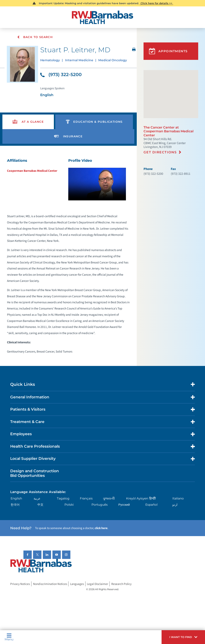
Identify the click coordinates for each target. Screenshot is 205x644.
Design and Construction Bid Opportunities (35, 473)
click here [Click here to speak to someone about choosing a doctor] (101, 528)
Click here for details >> (156, 3)
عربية (37, 499)
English (16, 499)
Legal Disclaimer (97, 584)
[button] (183, 637)
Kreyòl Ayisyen (137, 499)
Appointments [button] (168, 51)
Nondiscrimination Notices (50, 584)
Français (86, 499)
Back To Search (35, 37)
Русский (124, 505)
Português (100, 505)
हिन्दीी (152, 499)
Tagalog (63, 499)
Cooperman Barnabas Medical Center (32, 171)
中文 (40, 505)
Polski (69, 505)
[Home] (102, 17)
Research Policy (121, 584)
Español (151, 505)
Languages (77, 584)
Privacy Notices (20, 584)
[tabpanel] (68, 258)
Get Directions (160, 152)
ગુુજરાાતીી (109, 499)
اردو (175, 505)
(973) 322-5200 (61, 75)
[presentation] (28, 122)
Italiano (178, 499)
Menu (9, 637)
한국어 (15, 505)
